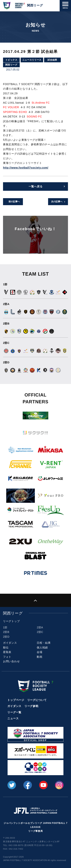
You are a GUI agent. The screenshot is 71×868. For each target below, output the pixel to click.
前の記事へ (14, 202)
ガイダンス (10, 643)
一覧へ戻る (36, 186)
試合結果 (52, 60)
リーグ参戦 (31, 706)
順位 (6, 647)
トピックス (11, 60)
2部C (40, 632)
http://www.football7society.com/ (26, 168)
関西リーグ (11, 65)
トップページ (16, 700)
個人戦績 (42, 647)
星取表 (7, 652)
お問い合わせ (11, 661)
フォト (7, 657)
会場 (39, 652)
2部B (6, 632)
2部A (40, 627)
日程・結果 (44, 643)
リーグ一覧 (14, 712)
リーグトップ (11, 621)
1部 (5, 627)
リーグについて (37, 700)
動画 (39, 657)
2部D (6, 637)
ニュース (13, 718)
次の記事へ (57, 202)
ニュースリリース (32, 60)
